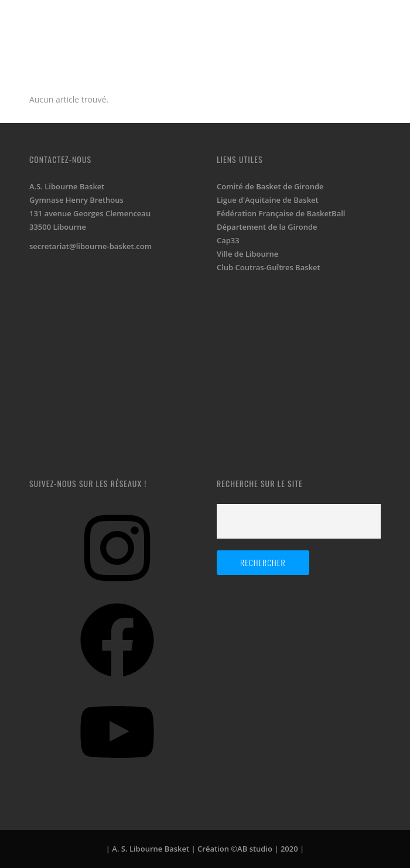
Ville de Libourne (247, 254)
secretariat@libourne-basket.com (90, 246)
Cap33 (228, 240)
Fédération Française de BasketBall (281, 213)
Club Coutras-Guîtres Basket (269, 267)
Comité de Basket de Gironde (270, 186)
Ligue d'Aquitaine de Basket (268, 200)
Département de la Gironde (267, 227)
